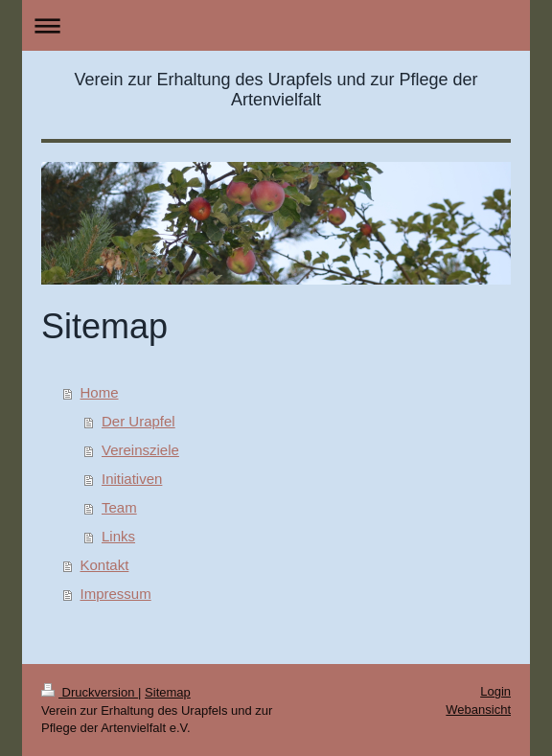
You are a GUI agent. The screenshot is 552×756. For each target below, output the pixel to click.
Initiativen (132, 479)
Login (495, 691)
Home (100, 392)
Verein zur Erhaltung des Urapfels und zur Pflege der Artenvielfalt (276, 90)
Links (118, 536)
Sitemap (168, 692)
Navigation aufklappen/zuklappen (276, 25)
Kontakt (105, 565)
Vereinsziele (140, 450)
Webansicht (478, 710)
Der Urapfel (138, 421)
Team (119, 507)
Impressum (116, 594)
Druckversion (90, 692)
